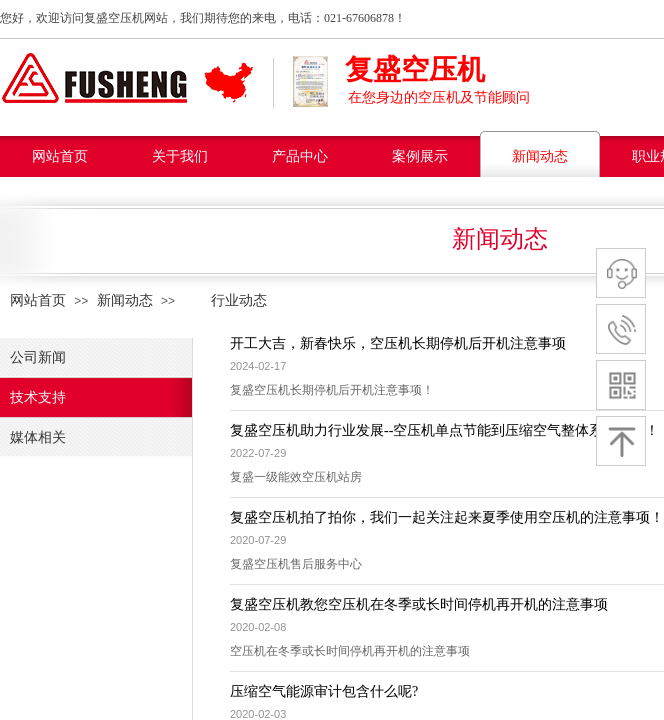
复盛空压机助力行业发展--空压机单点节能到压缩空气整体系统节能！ (444, 430)
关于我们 (180, 156)
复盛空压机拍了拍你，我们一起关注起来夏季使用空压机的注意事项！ (447, 517)
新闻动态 (540, 156)
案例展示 (420, 156)
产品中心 (300, 156)
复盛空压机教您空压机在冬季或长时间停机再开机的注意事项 (419, 604)
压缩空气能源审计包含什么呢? (324, 691)
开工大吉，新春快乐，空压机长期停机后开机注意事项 (398, 343)
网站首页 (60, 156)
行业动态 (225, 300)
